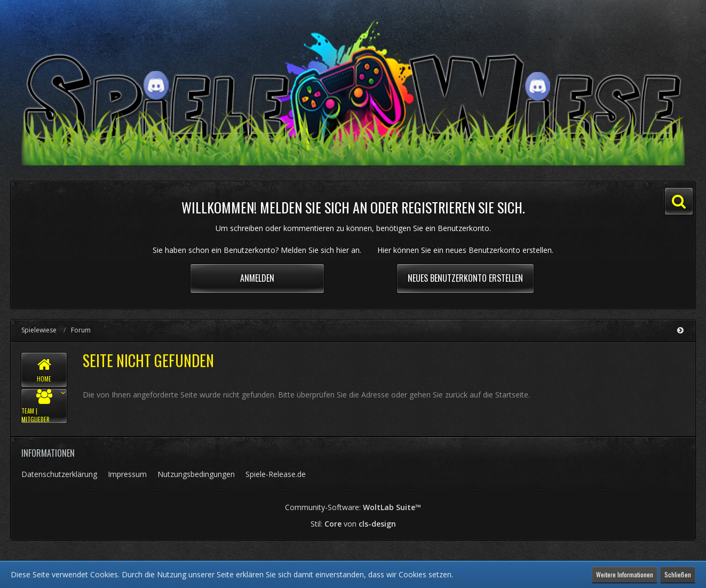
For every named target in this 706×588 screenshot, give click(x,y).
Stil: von (353, 524)
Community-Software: (353, 507)
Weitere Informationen (625, 574)
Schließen (678, 574)
